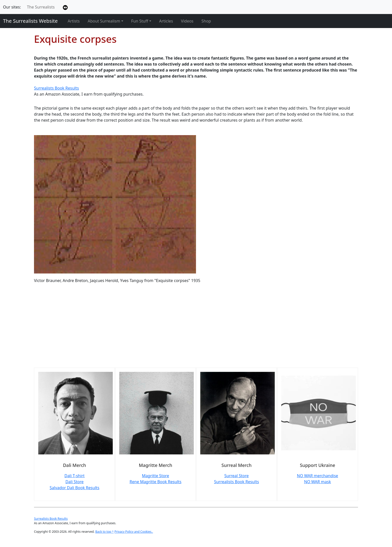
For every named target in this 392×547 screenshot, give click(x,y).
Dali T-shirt (75, 476)
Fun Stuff (140, 21)
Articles (166, 21)
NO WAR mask (317, 482)
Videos (187, 21)
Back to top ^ (104, 532)
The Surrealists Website (30, 21)
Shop (206, 21)
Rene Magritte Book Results (155, 482)
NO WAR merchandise (318, 476)
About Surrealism (104, 21)
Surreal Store (236, 476)
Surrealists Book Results (56, 88)
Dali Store (75, 482)
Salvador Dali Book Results (75, 488)
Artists (74, 21)
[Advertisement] (184, 329)
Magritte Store (155, 476)
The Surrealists (41, 7)
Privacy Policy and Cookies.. (134, 532)
